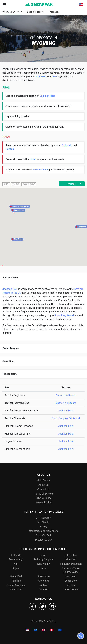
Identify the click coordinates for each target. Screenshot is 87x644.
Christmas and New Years (43, 531)
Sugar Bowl (71, 581)
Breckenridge (16, 559)
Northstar (71, 576)
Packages (54, 12)
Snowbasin (43, 576)
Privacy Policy (43, 498)
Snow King (8, 361)
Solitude (44, 590)
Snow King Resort (64, 315)
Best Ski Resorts (36, 12)
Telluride (16, 581)
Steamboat (16, 590)
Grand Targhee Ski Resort (66, 418)
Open (6, 184)
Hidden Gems (10, 374)
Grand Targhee (11, 348)
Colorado (41, 77)
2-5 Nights (43, 522)
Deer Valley (43, 564)
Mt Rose (71, 585)
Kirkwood (71, 559)
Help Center (44, 480)
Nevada (10, 149)
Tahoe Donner (71, 590)
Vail (16, 564)
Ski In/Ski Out (44, 535)
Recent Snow (29, 184)
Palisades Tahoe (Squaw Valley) (71, 570)
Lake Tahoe (71, 555)
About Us (43, 485)
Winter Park (16, 576)
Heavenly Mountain (71, 564)
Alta (43, 568)
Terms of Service (44, 494)
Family (43, 527)
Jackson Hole (47, 96)
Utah (54, 77)
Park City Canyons (43, 559)
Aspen (16, 568)
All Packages (44, 518)
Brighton (43, 585)
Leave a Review (43, 502)
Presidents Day (43, 540)
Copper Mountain (16, 585)
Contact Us (43, 489)
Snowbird (43, 581)
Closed (16, 184)
